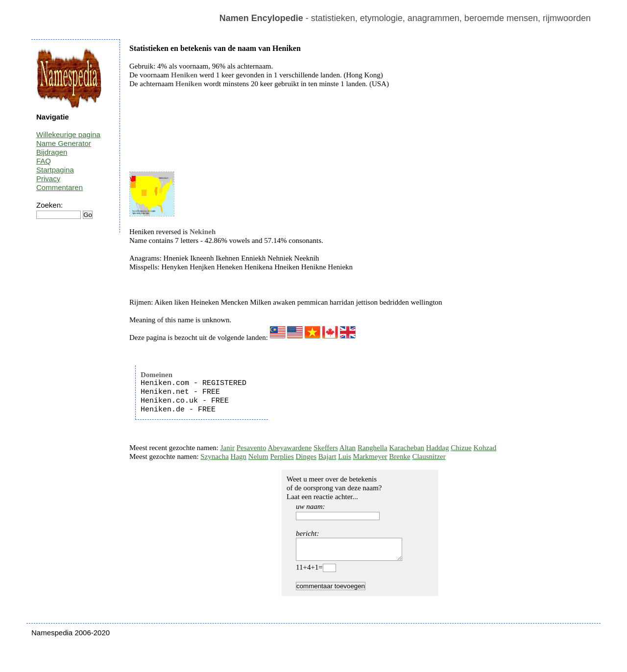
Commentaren (60, 187)
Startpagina (55, 170)
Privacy (48, 179)
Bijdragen (52, 152)
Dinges (306, 456)
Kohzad (485, 448)
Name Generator (64, 143)
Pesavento (252, 448)
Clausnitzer (429, 456)
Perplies (282, 456)
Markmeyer (370, 456)
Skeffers (326, 448)
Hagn (239, 456)
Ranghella (373, 448)
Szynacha (214, 456)
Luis (345, 456)
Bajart (327, 456)
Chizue (461, 448)
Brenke (399, 456)
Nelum (258, 456)
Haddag (438, 448)
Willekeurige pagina (68, 134)
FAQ (44, 161)
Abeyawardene (289, 448)
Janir (228, 448)
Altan (348, 448)
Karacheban (407, 448)
